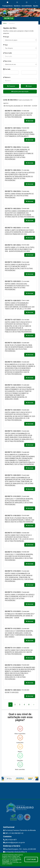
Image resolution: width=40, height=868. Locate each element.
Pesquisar (11, 86)
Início (5, 23)
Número (7, 77)
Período (7, 69)
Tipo (5, 45)
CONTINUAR (31, 859)
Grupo (6, 37)
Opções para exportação (20, 91)
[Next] (29, 705)
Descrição (7, 53)
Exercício (7, 61)
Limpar (29, 86)
